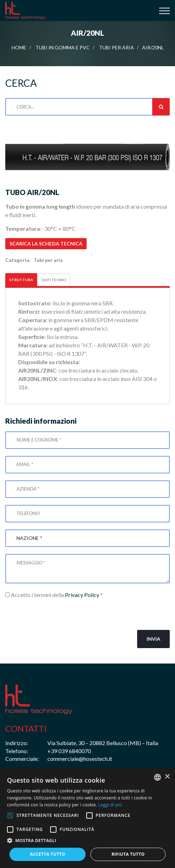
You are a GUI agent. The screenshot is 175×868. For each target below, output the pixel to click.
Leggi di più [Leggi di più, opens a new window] (110, 805)
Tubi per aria (116, 47)
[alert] (87, 818)
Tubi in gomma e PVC (63, 47)
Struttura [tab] (21, 280)
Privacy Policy (82, 595)
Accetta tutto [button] (48, 854)
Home (19, 47)
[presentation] (59, 614)
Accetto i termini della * (54, 595)
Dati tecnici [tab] (54, 280)
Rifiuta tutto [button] (128, 854)
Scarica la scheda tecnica (46, 244)
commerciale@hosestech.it (80, 759)
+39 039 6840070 (69, 751)
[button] (87, 841)
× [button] (167, 777)
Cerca (161, 107)
